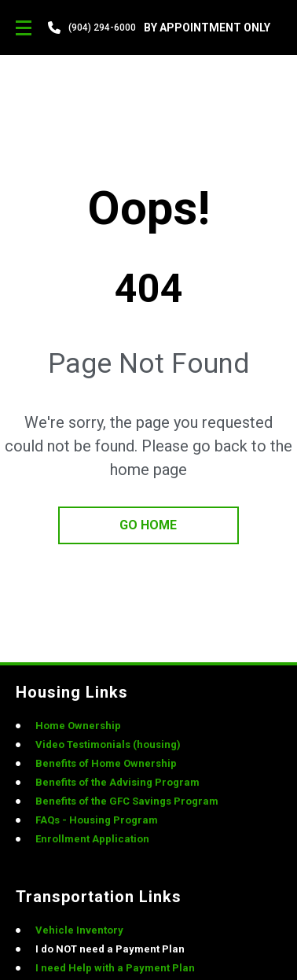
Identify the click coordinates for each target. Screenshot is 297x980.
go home (148, 525)
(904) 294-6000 (102, 28)
